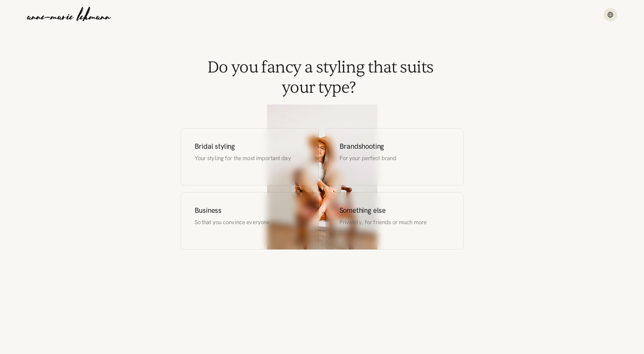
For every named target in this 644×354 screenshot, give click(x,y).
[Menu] (610, 15)
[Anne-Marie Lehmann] (69, 15)
